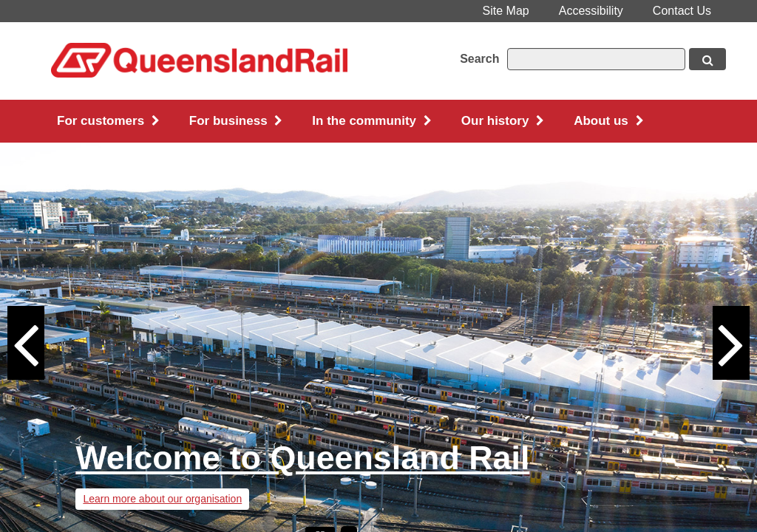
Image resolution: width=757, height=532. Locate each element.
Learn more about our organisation (162, 499)
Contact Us (682, 11)
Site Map (506, 11)
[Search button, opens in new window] (707, 59)
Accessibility (591, 11)
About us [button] (608, 121)
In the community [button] (371, 121)
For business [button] (236, 121)
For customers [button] (108, 121)
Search (479, 59)
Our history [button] (503, 121)
